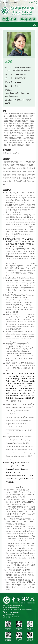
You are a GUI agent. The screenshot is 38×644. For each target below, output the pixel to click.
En (31, 3)
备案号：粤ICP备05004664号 (11, 608)
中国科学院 (5, 3)
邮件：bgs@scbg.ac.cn (13, 612)
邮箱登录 (14, 3)
